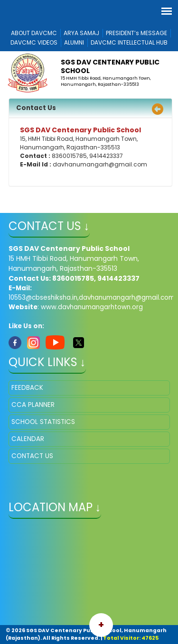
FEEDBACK (27, 388)
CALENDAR (28, 439)
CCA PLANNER (33, 405)
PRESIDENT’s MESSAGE (136, 33)
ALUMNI (74, 42)
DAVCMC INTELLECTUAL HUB (129, 42)
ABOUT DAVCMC (34, 33)
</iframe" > (89, 573)
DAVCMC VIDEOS (34, 42)
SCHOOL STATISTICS (43, 422)
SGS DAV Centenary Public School (110, 66)
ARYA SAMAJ (81, 33)
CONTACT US (32, 456)
